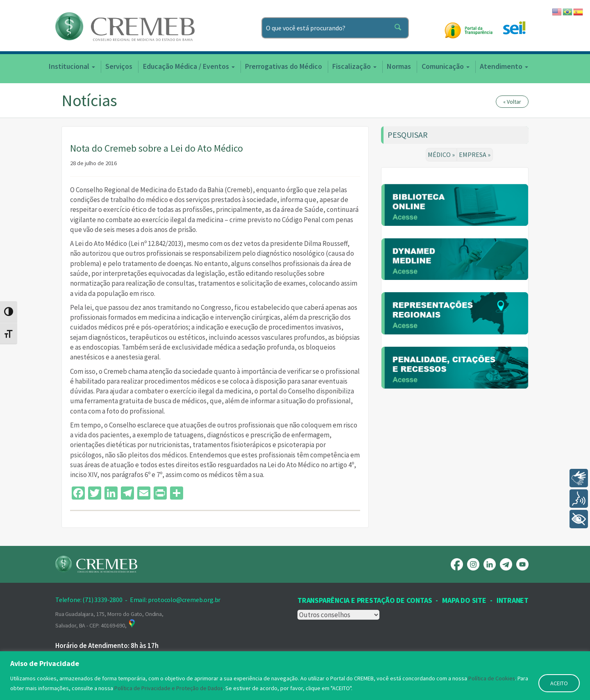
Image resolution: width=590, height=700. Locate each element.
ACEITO (559, 683)
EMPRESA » (475, 155)
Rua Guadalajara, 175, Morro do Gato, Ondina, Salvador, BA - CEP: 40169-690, (109, 620)
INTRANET (513, 600)
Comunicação (446, 66)
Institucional (72, 66)
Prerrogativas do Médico (284, 66)
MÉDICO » (442, 155)
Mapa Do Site (464, 600)
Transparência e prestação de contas (365, 600)
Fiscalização (354, 66)
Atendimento (504, 66)
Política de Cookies (492, 678)
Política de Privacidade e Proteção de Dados (169, 688)
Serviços (119, 66)
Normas (399, 66)
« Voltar (512, 102)
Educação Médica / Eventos (189, 66)
